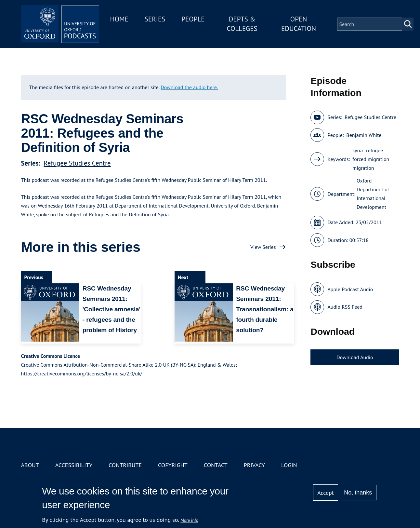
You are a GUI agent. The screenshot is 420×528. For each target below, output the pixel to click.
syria (358, 150)
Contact (216, 465)
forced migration (371, 159)
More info (189, 520)
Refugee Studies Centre (77, 163)
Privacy (254, 465)
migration (363, 168)
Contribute (125, 465)
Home (119, 19)
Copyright (173, 465)
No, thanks (358, 493)
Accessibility (74, 465)
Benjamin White (364, 135)
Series (155, 19)
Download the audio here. (189, 87)
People (193, 19)
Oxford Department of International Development (373, 194)
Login (289, 465)
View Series (263, 247)
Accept (326, 493)
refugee (374, 150)
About (30, 465)
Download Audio (355, 357)
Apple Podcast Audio (350, 289)
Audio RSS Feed (345, 307)
